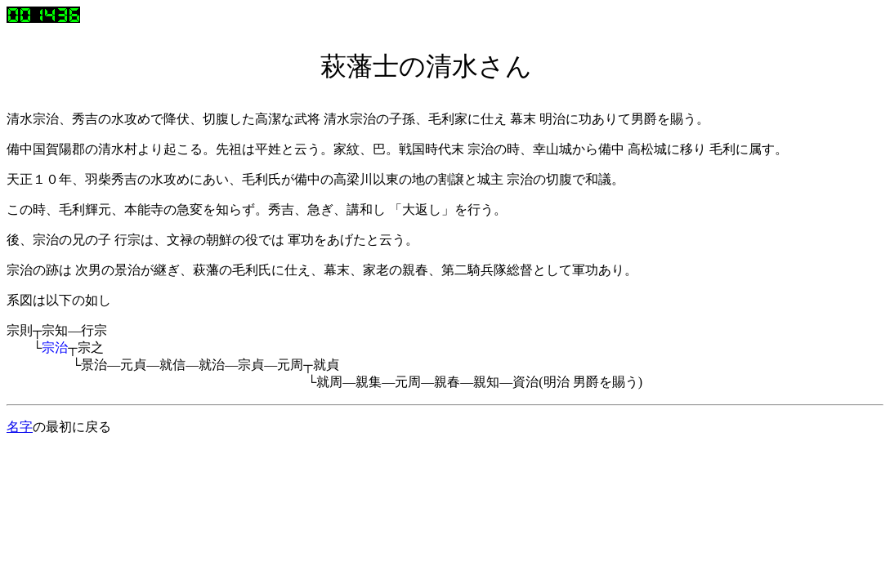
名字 (20, 427)
